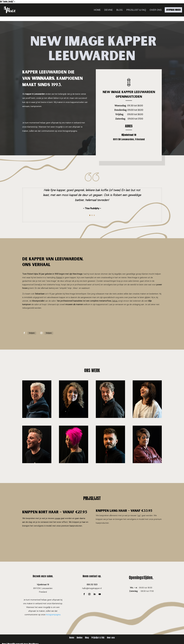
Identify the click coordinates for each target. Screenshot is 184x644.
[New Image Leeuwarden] (10, 10)
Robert (59, 278)
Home (97, 10)
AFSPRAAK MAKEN (173, 10)
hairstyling (51, 278)
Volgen (32, 333)
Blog (120, 10)
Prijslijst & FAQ (136, 10)
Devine (109, 10)
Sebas (115, 301)
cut (139, 515)
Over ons (156, 10)
